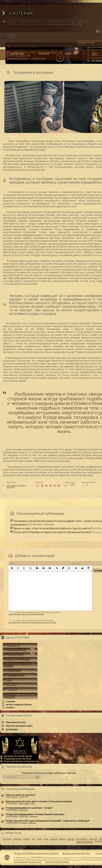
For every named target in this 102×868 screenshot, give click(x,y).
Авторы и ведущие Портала (76, 853)
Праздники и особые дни (17, 659)
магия (71, 839)
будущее (7, 839)
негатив (93, 839)
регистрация (9, 37)
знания (54, 839)
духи (39, 839)
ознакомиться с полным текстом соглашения (26, 614)
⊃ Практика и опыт (14, 654)
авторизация (9, 35)
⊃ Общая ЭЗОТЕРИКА (15, 650)
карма (62, 839)
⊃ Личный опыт (12, 671)
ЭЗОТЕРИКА (17, 54)
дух (33, 839)
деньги (26, 839)
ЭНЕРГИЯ (71, 54)
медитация (82, 839)
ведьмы (17, 839)
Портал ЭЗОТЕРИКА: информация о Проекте (36, 853)
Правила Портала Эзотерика (57, 862)
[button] (12, 568)
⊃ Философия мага (14, 675)
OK (38, 777)
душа (46, 839)
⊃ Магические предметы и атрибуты (17, 665)
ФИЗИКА (44, 54)
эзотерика (85, 842)
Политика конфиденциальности (27, 862)
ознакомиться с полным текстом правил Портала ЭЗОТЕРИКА (32, 622)
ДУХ (95, 54)
